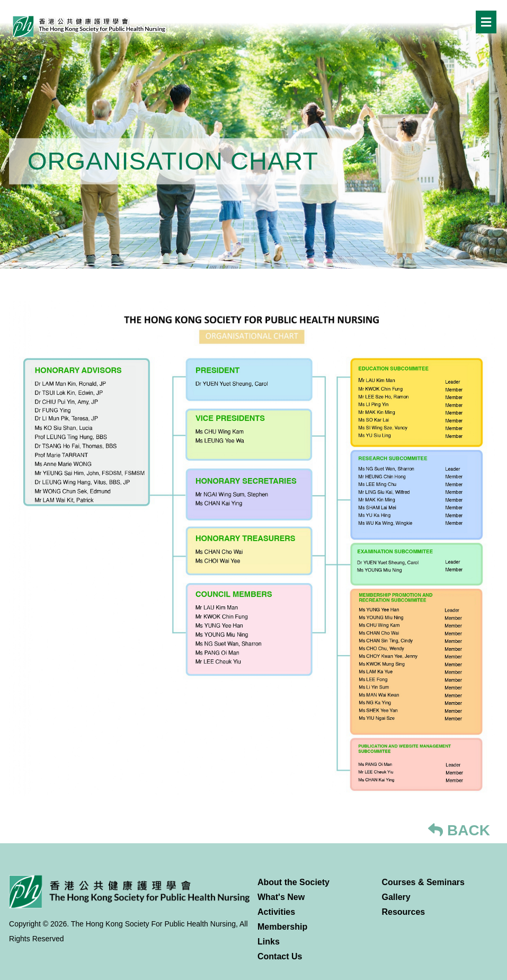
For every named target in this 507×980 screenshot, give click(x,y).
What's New (281, 897)
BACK (459, 830)
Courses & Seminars (423, 882)
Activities (276, 912)
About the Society (293, 882)
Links (269, 942)
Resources (403, 912)
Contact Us (280, 956)
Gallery (396, 897)
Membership (282, 927)
